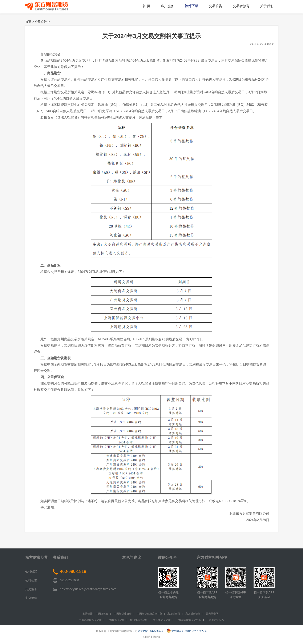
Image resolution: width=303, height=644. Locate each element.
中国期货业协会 (123, 614)
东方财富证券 (193, 614)
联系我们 (60, 558)
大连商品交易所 (162, 620)
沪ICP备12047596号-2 (151, 631)
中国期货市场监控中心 (149, 614)
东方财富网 (174, 614)
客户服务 (167, 6)
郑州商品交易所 (139, 620)
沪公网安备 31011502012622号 (187, 631)
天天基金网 (212, 614)
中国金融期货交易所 (90, 620)
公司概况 (31, 571)
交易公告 (215, 6)
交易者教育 (241, 6)
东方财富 (236, 597)
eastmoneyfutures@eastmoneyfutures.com (88, 589)
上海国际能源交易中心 (189, 620)
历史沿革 (31, 589)
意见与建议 (132, 558)
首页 (28, 22)
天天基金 (264, 597)
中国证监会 (102, 614)
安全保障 (31, 598)
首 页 (146, 6)
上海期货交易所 (116, 620)
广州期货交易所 (215, 620)
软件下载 (191, 6)
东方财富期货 (37, 558)
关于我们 (267, 6)
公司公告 (41, 22)
